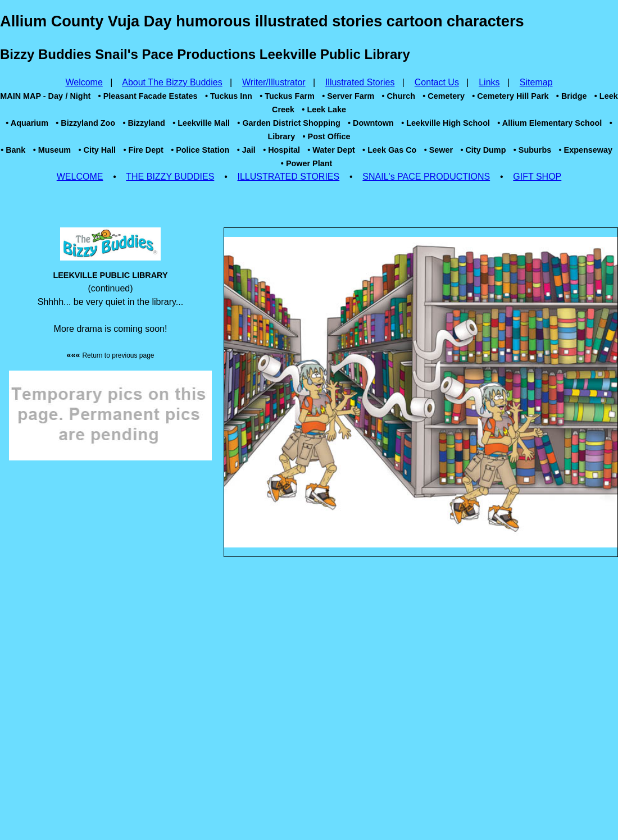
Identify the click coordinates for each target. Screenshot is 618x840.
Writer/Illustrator (274, 82)
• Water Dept (331, 150)
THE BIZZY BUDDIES (170, 177)
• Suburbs (532, 150)
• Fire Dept (143, 150)
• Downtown (371, 123)
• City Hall (97, 150)
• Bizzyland (144, 123)
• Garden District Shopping (288, 123)
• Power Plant (306, 163)
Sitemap (536, 82)
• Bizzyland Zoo (85, 123)
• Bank (13, 150)
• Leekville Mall (201, 123)
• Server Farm (348, 96)
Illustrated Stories (360, 82)
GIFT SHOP (537, 177)
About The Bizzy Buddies (172, 82)
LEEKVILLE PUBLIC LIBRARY (110, 275)
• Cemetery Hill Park (510, 96)
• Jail (246, 150)
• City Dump (483, 150)
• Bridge (572, 96)
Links (489, 82)
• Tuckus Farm (287, 96)
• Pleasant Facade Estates (148, 96)
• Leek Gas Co (389, 150)
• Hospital (281, 150)
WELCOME (80, 177)
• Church (399, 96)
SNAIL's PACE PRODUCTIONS (426, 177)
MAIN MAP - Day (31, 96)
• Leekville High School (446, 123)
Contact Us (437, 82)
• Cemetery (444, 96)
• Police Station (200, 150)
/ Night (78, 96)
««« (110, 355)
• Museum (52, 150)
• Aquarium (27, 123)
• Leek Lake (324, 109)
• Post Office (327, 136)
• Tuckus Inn (229, 96)
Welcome (84, 82)
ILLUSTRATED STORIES (289, 177)
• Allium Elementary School (549, 123)
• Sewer (438, 150)
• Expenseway (586, 150)
